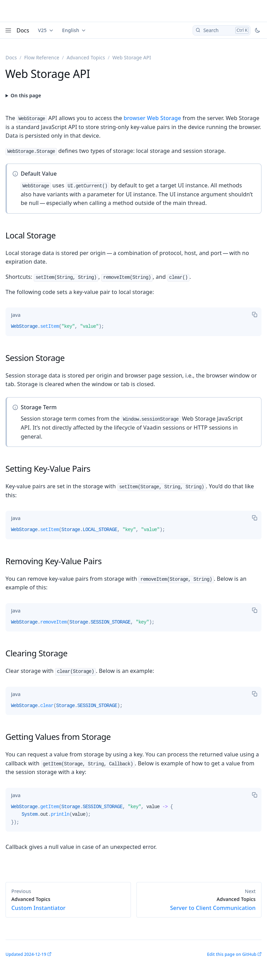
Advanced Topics (86, 57)
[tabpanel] (133, 329)
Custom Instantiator (68, 904)
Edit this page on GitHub (232, 954)
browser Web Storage (152, 118)
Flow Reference (42, 57)
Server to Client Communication (199, 904)
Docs (23, 30)
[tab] (16, 315)
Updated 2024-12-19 (26, 954)
